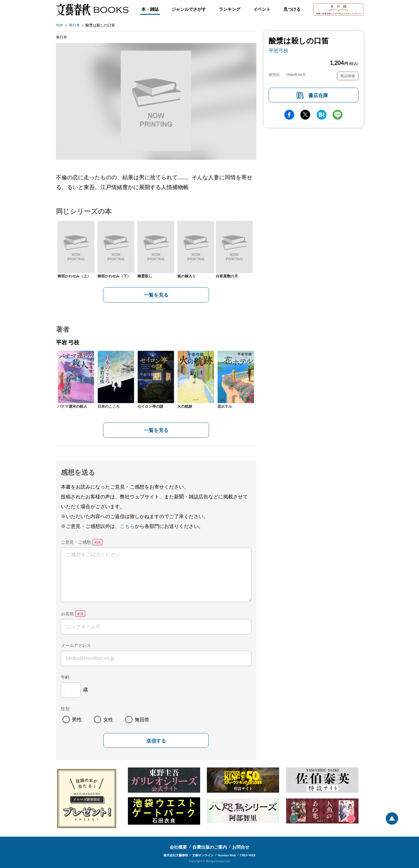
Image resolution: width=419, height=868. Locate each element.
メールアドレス (76, 645)
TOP (60, 25)
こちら (127, 526)
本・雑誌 (150, 9)
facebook (289, 115)
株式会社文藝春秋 (176, 855)
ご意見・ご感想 (76, 542)
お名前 (67, 614)
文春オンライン (203, 855)
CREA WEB (248, 855)
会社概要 (178, 847)
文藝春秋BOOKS (92, 10)
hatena (322, 115)
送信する (156, 741)
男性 (77, 719)
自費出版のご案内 (210, 847)
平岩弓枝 (279, 50)
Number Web (227, 855)
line (338, 115)
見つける (292, 9)
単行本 (74, 25)
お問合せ (241, 847)
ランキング (230, 9)
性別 (65, 709)
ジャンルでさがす (189, 9)
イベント (262, 9)
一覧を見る (156, 295)
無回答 (142, 719)
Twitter (305, 115)
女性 (108, 719)
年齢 (65, 677)
